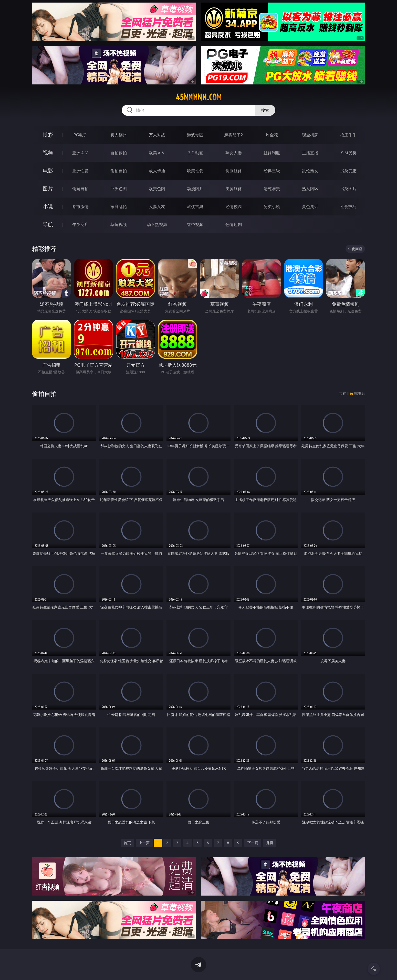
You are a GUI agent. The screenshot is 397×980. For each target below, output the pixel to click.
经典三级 (272, 171)
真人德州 (119, 135)
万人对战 (157, 135)
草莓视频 (119, 224)
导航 (48, 224)
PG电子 (80, 135)
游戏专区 (195, 135)
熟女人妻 (234, 153)
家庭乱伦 (119, 206)
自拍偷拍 (119, 153)
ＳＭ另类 (348, 153)
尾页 (270, 843)
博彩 (48, 135)
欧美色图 (157, 189)
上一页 (144, 843)
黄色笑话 (310, 206)
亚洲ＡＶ (80, 153)
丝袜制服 (272, 153)
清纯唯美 (272, 189)
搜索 (265, 110)
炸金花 (272, 135)
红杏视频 (195, 224)
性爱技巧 (348, 206)
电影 (48, 171)
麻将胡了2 (233, 135)
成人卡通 (157, 171)
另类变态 (348, 171)
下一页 (253, 843)
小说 (48, 206)
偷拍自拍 (119, 171)
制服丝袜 (234, 171)
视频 (48, 153)
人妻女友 (157, 206)
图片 (48, 188)
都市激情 (80, 206)
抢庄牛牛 (348, 135)
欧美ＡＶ (157, 153)
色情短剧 (234, 224)
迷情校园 (234, 206)
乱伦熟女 (310, 171)
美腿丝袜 (234, 189)
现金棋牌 (310, 135)
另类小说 (272, 206)
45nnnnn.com (199, 97)
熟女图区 (310, 189)
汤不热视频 (157, 224)
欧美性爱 (195, 171)
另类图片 (348, 189)
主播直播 (310, 153)
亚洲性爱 (80, 171)
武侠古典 (195, 206)
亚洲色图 (119, 189)
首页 (127, 843)
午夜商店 (80, 224)
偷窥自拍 (80, 189)
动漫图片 (195, 189)
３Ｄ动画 (195, 153)
